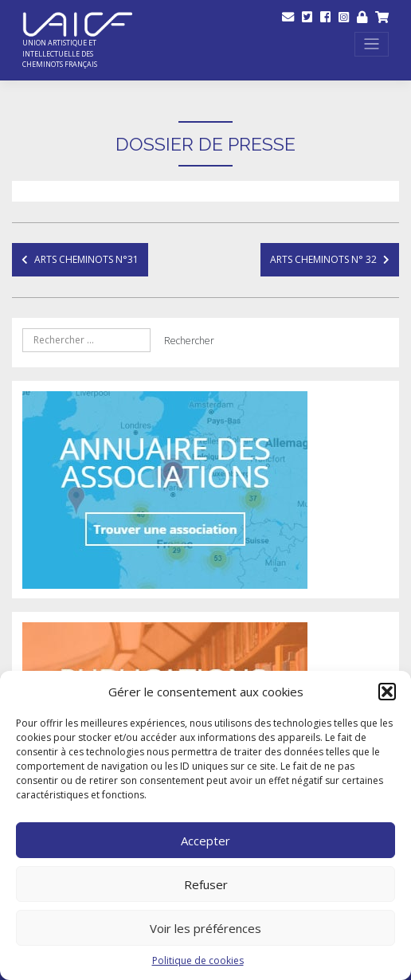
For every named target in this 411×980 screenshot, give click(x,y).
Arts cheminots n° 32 (323, 259)
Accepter (205, 841)
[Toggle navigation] (372, 44)
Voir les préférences (205, 928)
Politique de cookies (198, 960)
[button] (387, 692)
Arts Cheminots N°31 (86, 259)
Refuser (206, 884)
